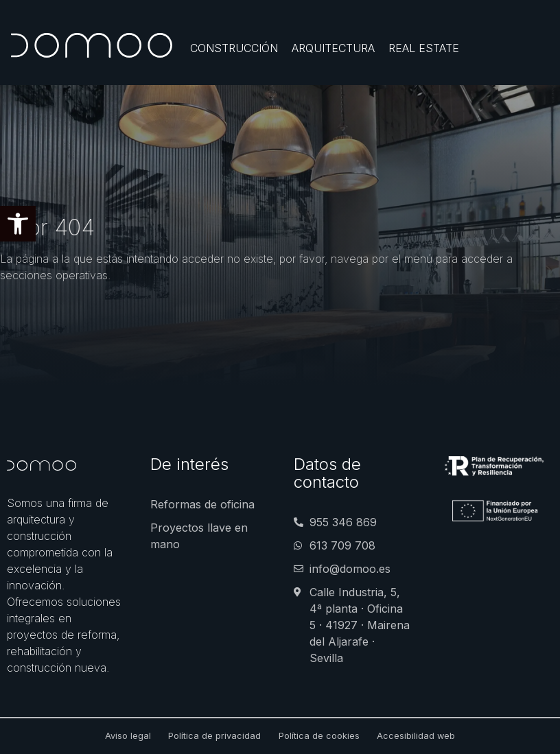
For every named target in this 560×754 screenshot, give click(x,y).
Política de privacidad (214, 736)
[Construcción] (234, 48)
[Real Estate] (424, 48)
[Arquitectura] (333, 48)
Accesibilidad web (416, 736)
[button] (18, 224)
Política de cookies (319, 736)
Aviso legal (128, 736)
